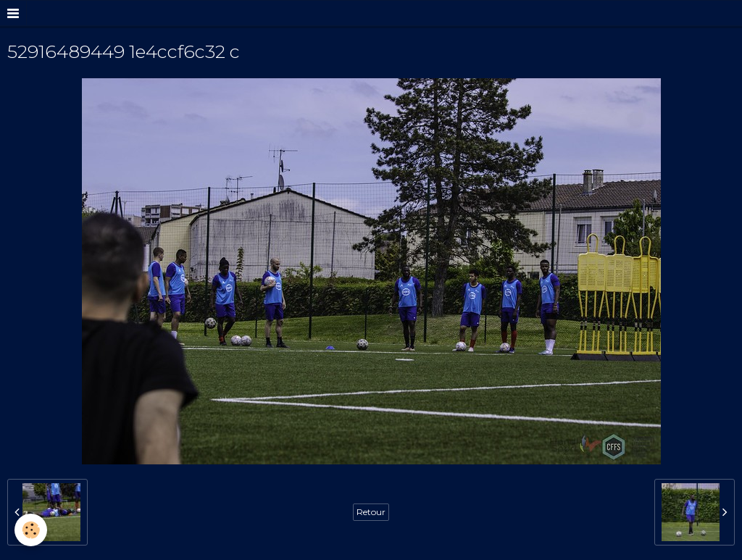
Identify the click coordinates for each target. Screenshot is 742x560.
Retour (371, 512)
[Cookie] (31, 530)
